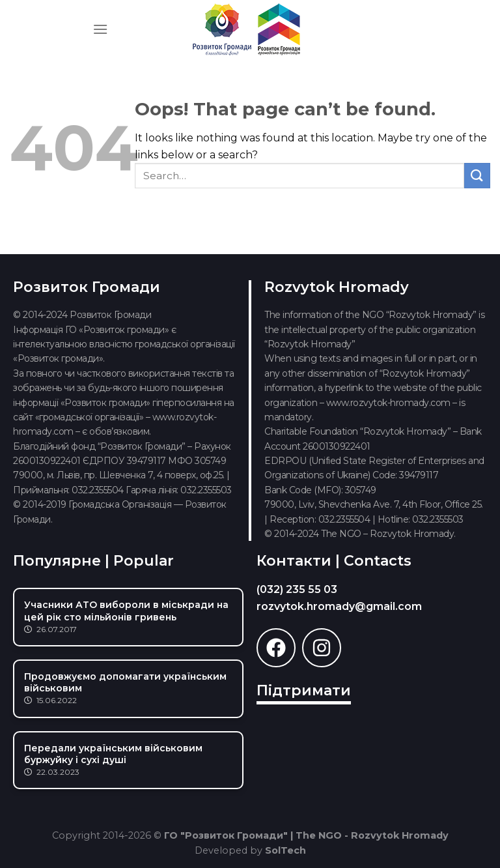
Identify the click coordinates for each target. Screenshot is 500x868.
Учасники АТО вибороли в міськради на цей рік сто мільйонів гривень (126, 611)
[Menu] (100, 29)
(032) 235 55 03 (297, 589)
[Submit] (477, 176)
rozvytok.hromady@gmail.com (339, 606)
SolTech (285, 850)
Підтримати (304, 690)
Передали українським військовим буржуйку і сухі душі (113, 754)
